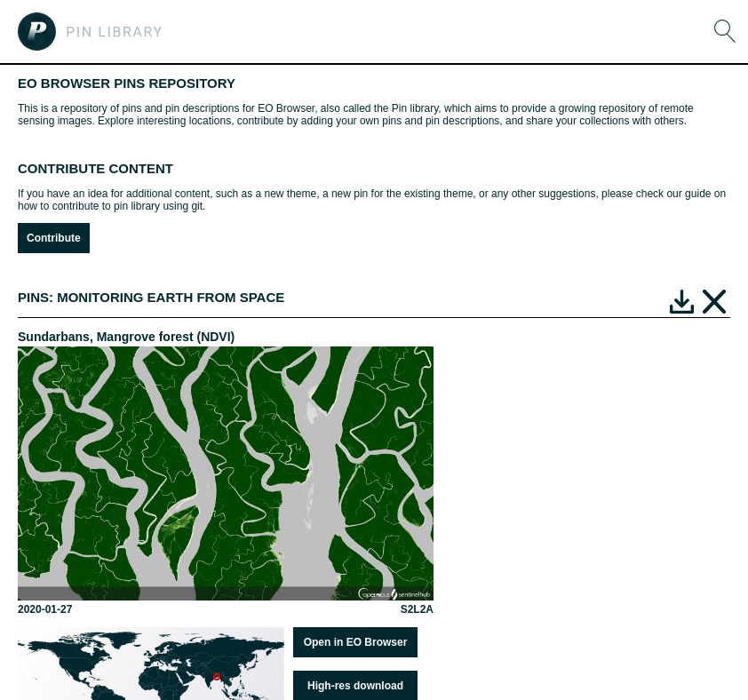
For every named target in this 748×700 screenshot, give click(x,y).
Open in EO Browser (356, 642)
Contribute (54, 238)
